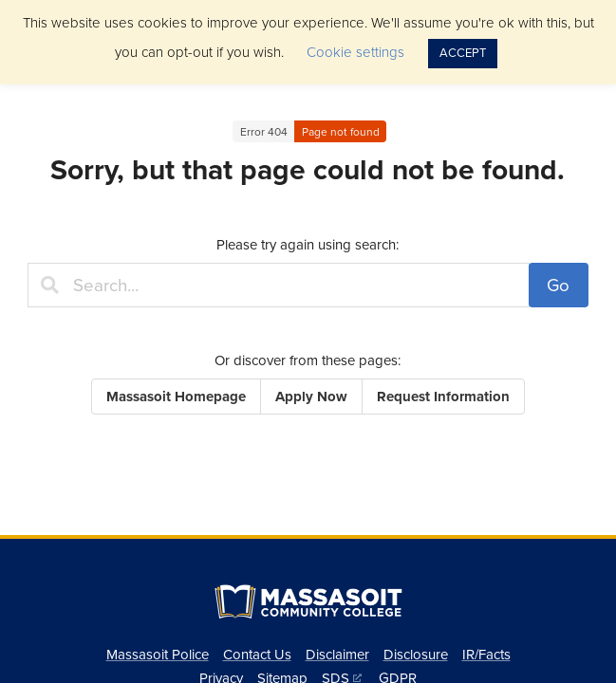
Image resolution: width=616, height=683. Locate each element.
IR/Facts (486, 655)
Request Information (443, 397)
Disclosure (416, 655)
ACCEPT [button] (463, 53)
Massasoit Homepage (176, 397)
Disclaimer (337, 655)
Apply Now (311, 397)
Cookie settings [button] (355, 52)
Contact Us (257, 655)
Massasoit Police (158, 655)
